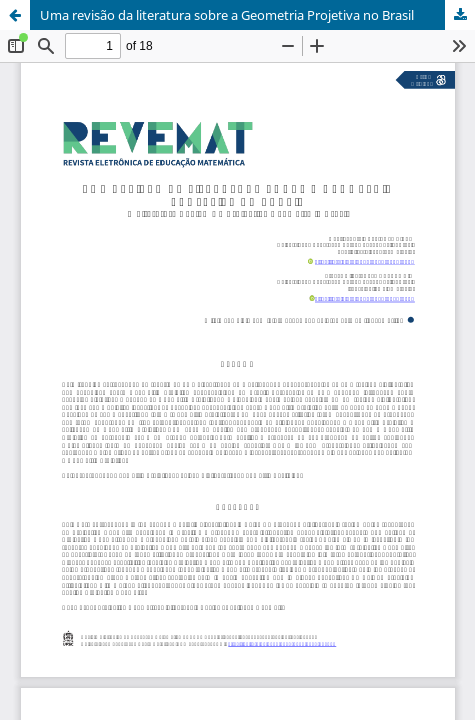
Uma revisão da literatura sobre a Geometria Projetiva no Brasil (227, 15)
